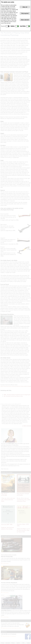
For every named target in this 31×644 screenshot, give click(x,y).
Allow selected (25, 20)
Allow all (25, 7)
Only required (25, 13)
